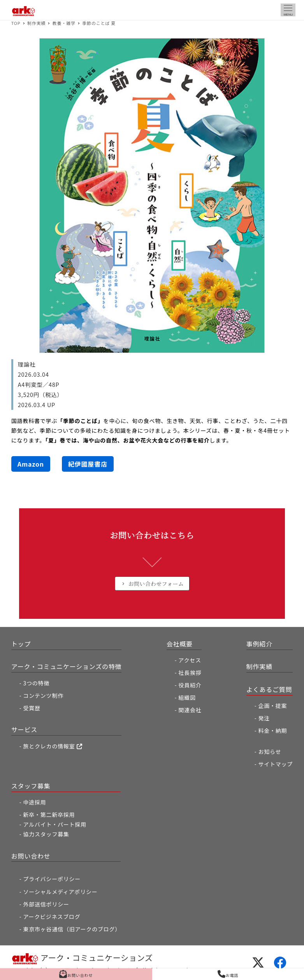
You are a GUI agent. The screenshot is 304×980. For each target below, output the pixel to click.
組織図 (187, 697)
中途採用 (34, 802)
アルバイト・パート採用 (55, 824)
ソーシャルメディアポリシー (60, 892)
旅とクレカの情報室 (53, 746)
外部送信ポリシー (46, 904)
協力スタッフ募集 (46, 834)
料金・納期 (272, 731)
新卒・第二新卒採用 (49, 815)
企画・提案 (272, 706)
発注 (264, 718)
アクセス (190, 660)
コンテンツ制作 (43, 695)
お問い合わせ (31, 856)
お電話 (228, 974)
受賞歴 (32, 708)
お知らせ (270, 752)
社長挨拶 (190, 673)
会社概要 (180, 644)
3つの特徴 (36, 683)
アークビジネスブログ (52, 917)
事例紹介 (259, 644)
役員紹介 (190, 685)
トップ (21, 644)
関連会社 (190, 710)
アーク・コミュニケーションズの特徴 (67, 666)
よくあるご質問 (269, 689)
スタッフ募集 (31, 786)
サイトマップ (275, 764)
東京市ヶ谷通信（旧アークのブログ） (72, 929)
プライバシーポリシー (52, 879)
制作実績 (259, 666)
